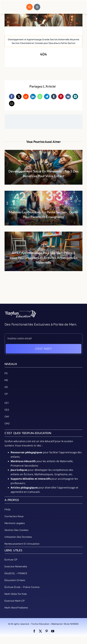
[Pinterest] (61, 97)
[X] (19, 97)
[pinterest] (47, 631)
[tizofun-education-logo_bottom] (20, 311)
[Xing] (75, 97)
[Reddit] (26, 97)
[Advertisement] (43, 296)
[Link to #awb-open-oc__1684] (37, 7)
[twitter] (40, 631)
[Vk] (68, 97)
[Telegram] (47, 97)
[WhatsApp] (40, 97)
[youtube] (53, 631)
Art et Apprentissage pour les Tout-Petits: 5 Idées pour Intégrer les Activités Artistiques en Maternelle (44, 258)
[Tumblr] (54, 97)
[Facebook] (12, 97)
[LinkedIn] (33, 97)
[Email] (12, 104)
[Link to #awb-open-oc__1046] (29, 7)
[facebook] (34, 631)
